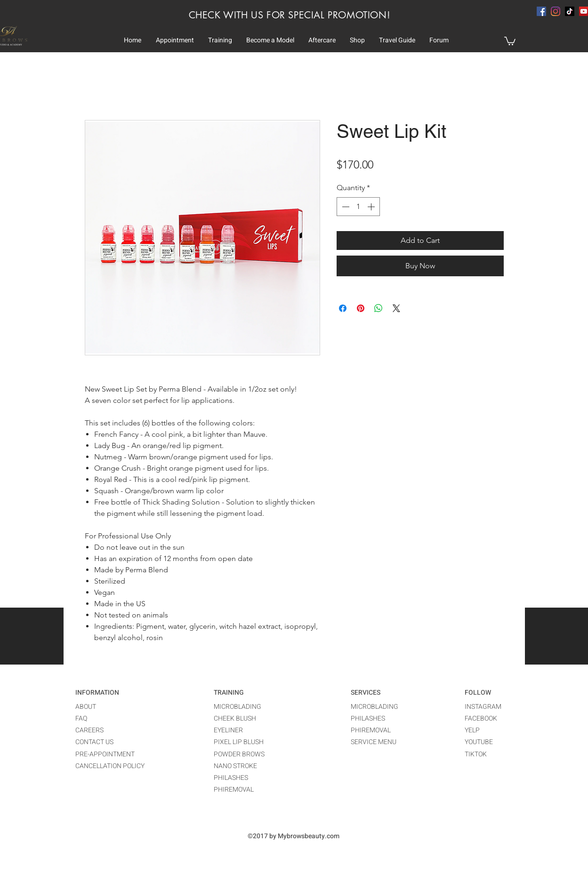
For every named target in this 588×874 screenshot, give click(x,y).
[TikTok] (570, 11)
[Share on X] (396, 308)
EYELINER (228, 730)
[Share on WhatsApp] (379, 308)
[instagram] (556, 11)
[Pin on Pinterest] (361, 308)
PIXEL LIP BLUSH (239, 742)
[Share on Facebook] (343, 308)
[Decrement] (345, 207)
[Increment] (372, 207)
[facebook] (541, 11)
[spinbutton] (358, 207)
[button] (175, 40)
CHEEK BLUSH (235, 718)
